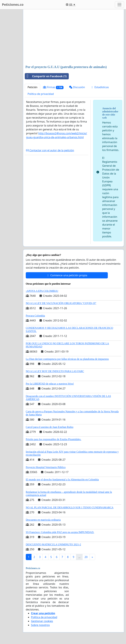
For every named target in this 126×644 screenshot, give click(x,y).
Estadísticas (100, 87)
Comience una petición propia (67, 275)
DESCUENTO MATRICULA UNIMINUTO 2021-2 (53, 544)
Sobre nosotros (40, 625)
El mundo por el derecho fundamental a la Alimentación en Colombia (62, 480)
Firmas (53, 87)
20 (86, 557)
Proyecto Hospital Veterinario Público (46, 467)
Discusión (77, 87)
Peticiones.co (13, 4)
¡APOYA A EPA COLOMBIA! (42, 291)
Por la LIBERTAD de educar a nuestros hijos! (50, 384)
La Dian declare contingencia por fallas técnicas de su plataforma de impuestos (67, 359)
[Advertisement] (73, 37)
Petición (32, 87)
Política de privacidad (41, 94)
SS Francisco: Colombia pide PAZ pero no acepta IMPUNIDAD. (60, 532)
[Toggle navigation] (119, 5)
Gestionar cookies (42, 621)
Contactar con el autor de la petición (50, 150)
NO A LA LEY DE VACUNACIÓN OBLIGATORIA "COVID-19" (61, 303)
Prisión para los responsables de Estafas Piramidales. (53, 439)
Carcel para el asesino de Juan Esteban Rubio (50, 427)
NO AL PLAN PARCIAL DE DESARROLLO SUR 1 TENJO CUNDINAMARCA (70, 507)
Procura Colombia (35, 316)
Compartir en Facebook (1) (46, 76)
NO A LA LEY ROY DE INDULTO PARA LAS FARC (55, 371)
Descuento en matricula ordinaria (43, 520)
